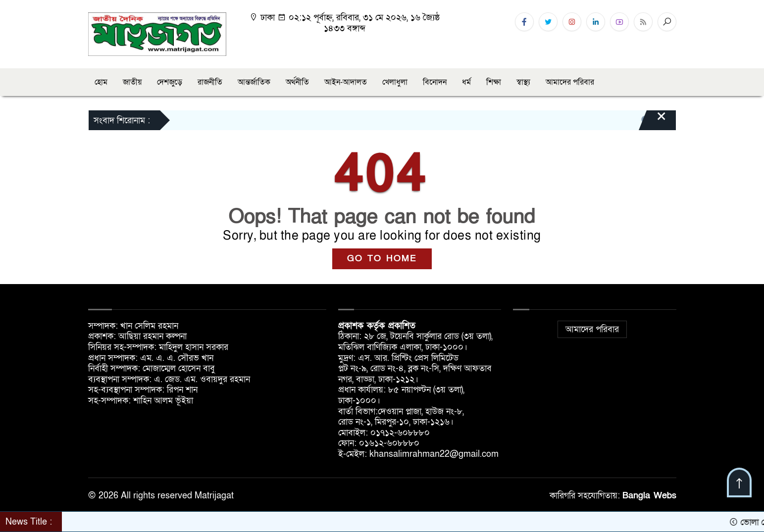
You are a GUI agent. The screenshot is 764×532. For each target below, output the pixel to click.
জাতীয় (132, 82)
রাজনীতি (210, 82)
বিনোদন (435, 82)
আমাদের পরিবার (570, 82)
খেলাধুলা (395, 82)
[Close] (653, 121)
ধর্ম (466, 82)
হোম (101, 82)
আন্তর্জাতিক (254, 82)
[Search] (667, 22)
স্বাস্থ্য (523, 82)
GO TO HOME (382, 259)
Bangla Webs (649, 496)
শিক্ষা (494, 82)
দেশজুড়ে (170, 82)
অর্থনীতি (297, 82)
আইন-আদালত (346, 82)
